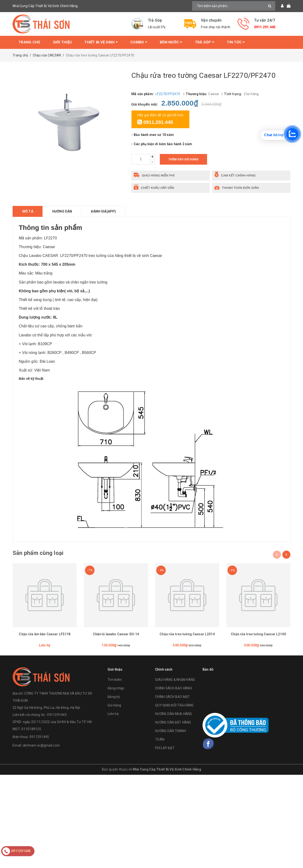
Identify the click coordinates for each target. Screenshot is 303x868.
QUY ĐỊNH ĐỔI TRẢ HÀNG (174, 705)
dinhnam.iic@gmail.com (41, 745)
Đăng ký (114, 697)
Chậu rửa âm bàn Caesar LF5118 (45, 634)
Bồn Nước (171, 42)
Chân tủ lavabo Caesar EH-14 (116, 634)
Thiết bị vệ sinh (101, 42)
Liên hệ (113, 714)
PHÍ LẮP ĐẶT (165, 748)
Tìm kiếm (115, 680)
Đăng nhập (116, 688)
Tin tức (236, 42)
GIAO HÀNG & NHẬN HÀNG (175, 680)
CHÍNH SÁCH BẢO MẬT (173, 697)
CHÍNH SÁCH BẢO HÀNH (173, 688)
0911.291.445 (265, 27)
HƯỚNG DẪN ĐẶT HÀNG (173, 722)
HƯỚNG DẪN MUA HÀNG (174, 714)
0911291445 (39, 737)
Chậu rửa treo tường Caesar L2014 (187, 634)
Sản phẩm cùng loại (38, 553)
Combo (139, 42)
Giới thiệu (62, 42)
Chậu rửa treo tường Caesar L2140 (258, 634)
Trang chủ (29, 42)
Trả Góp (205, 42)
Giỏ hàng (114, 705)
